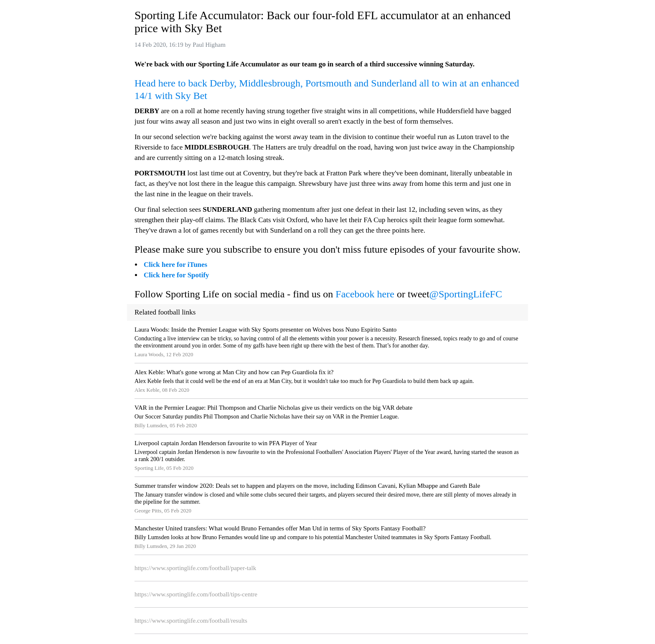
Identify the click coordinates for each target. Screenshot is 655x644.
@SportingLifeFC (466, 294)
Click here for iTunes (175, 265)
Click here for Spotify (176, 275)
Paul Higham (209, 45)
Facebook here (365, 294)
